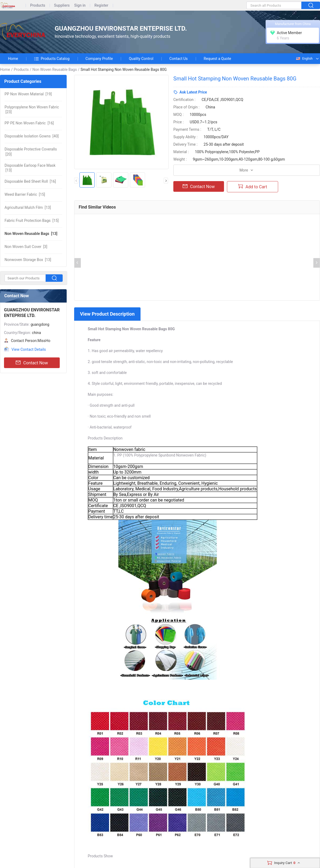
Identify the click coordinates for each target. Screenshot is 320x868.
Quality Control (141, 59)
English (304, 59)
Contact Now (32, 363)
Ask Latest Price (193, 92)
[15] (25, 194)
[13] (30, 168)
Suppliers (62, 5)
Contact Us (179, 59)
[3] (26, 247)
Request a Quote (217, 59)
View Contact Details (29, 349)
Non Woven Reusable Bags (55, 70)
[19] (28, 94)
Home (13, 59)
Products (38, 5)
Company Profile (99, 59)
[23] (32, 109)
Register (101, 5)
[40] (32, 136)
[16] (29, 123)
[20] (31, 152)
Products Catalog (52, 59)
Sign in (80, 5)
